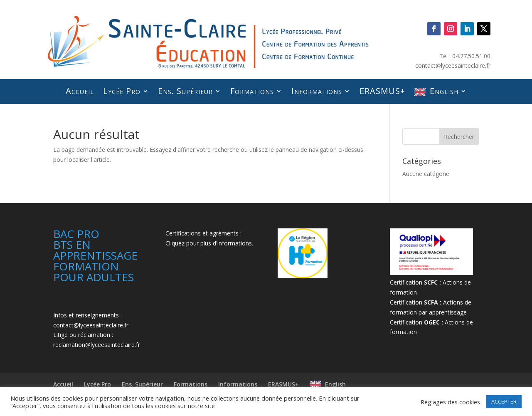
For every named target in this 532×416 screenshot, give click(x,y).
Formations (251, 91)
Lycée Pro (117, 91)
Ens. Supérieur (183, 91)
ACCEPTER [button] (504, 401)
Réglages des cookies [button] (450, 402)
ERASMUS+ (385, 91)
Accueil (74, 91)
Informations (318, 91)
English (449, 91)
